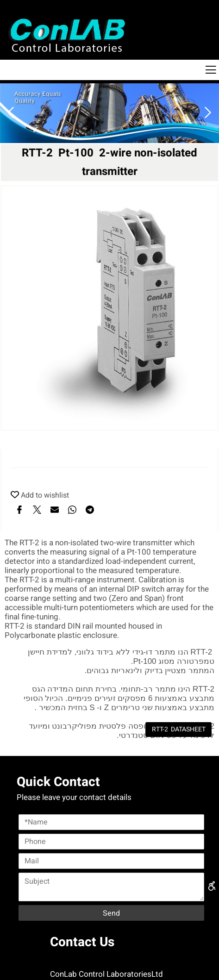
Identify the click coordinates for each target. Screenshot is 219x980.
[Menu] (211, 70)
